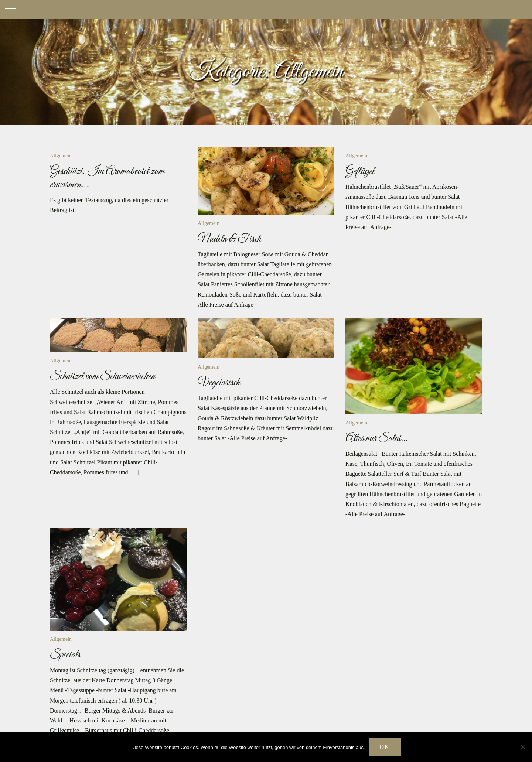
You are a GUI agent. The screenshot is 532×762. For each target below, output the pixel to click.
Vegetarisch (219, 383)
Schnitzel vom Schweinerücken (103, 376)
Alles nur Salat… (376, 438)
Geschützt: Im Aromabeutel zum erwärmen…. (107, 178)
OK (385, 747)
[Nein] (523, 747)
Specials (65, 655)
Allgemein (61, 156)
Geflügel (360, 171)
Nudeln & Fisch (229, 239)
